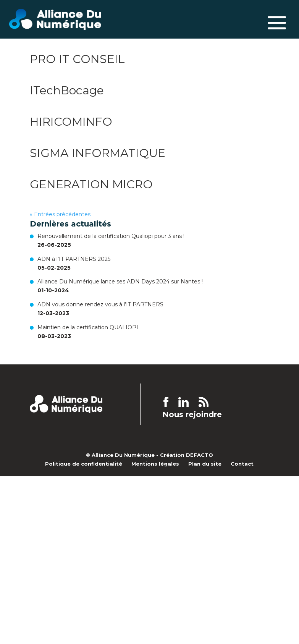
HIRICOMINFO (71, 122)
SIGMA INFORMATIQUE (98, 153)
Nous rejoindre (192, 415)
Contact (242, 464)
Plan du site (205, 464)
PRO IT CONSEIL (77, 59)
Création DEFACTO (187, 455)
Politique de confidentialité (84, 464)
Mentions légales (155, 464)
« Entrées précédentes (60, 214)
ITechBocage (67, 90)
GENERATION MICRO (91, 184)
